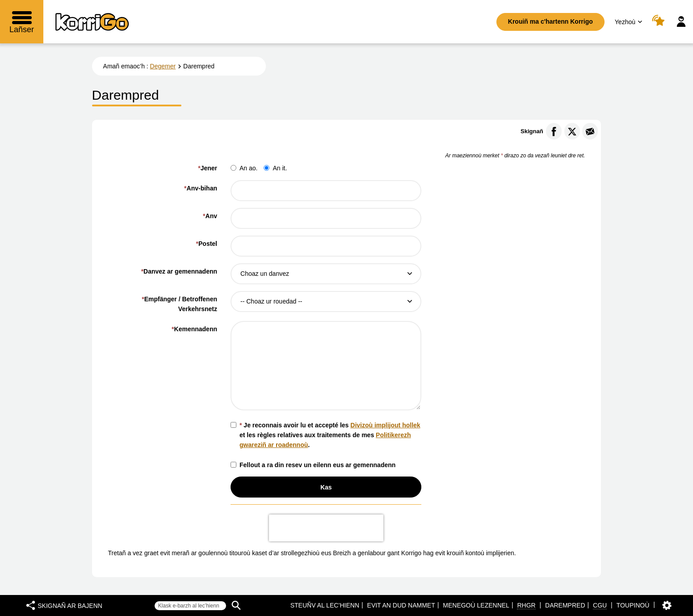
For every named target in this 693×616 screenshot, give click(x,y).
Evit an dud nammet (401, 605)
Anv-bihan (201, 188)
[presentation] (326, 528)
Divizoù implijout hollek (385, 425)
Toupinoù (633, 605)
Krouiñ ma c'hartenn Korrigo (550, 21)
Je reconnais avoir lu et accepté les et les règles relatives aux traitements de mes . (325, 435)
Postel (207, 244)
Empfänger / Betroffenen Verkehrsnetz (179, 304)
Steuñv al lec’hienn (325, 605)
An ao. (244, 168)
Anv (210, 216)
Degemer (163, 66)
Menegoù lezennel (476, 605)
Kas (326, 487)
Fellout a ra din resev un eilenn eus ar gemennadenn (313, 465)
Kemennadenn (194, 329)
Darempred (565, 605)
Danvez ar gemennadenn (180, 271)
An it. (275, 168)
